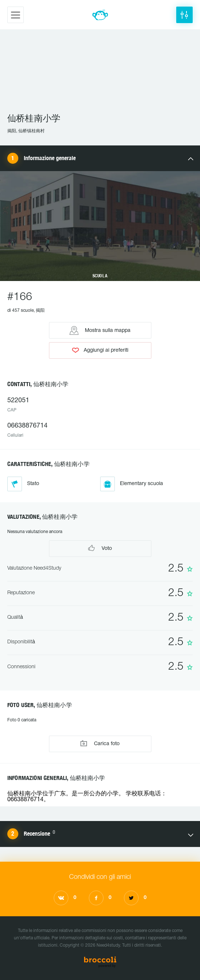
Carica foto (100, 744)
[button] (184, 15)
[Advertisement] (100, 75)
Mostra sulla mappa (100, 330)
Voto (100, 548)
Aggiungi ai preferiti (100, 350)
